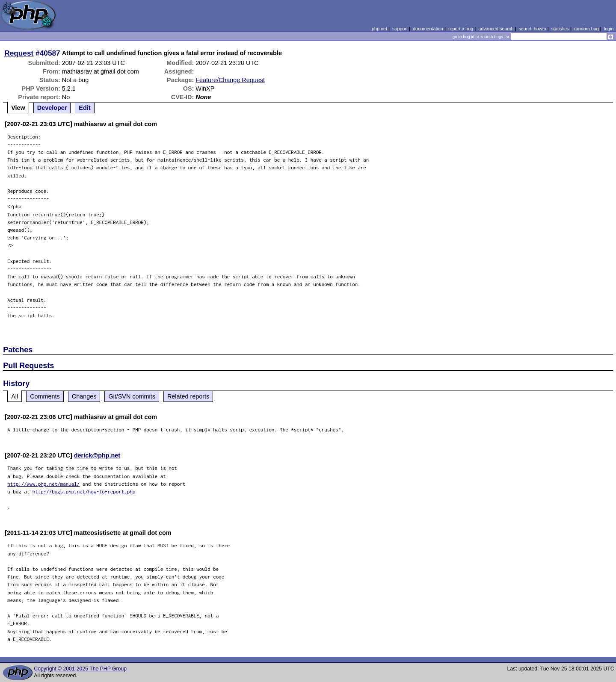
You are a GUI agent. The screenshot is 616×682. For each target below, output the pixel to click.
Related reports (188, 396)
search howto (532, 29)
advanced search (496, 29)
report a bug (461, 29)
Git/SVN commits (132, 396)
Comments (45, 396)
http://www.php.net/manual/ (43, 484)
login (609, 29)
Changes (84, 396)
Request (19, 53)
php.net (379, 29)
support (400, 29)
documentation (428, 29)
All (15, 396)
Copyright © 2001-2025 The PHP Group (80, 669)
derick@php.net (97, 455)
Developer (52, 108)
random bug (586, 29)
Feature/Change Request (230, 80)
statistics (560, 29)
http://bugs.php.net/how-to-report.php (84, 492)
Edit (84, 108)
